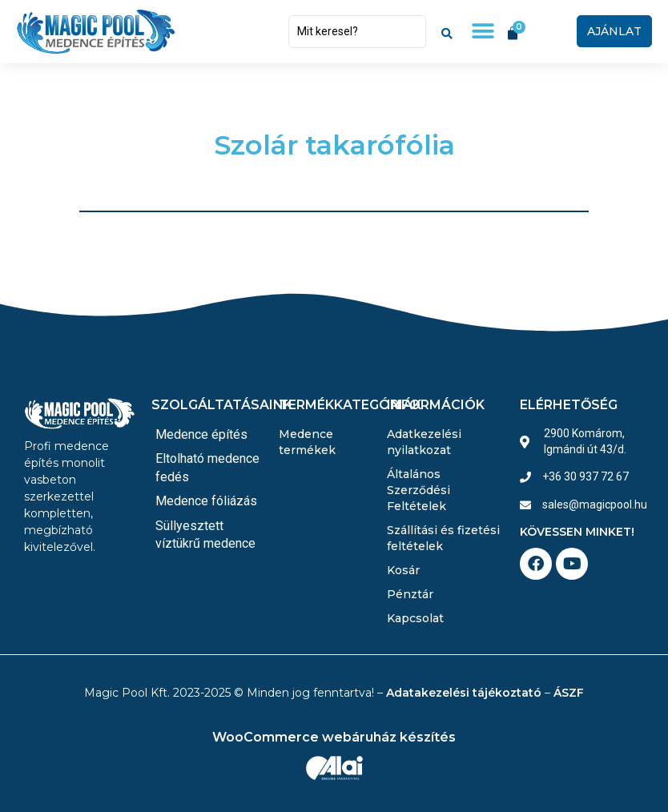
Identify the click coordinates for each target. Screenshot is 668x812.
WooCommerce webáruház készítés (334, 737)
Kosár (403, 570)
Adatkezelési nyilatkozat (424, 442)
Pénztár (410, 594)
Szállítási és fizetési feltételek (443, 538)
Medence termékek (307, 442)
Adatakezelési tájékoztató (464, 693)
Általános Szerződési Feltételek (419, 490)
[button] (483, 32)
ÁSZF (569, 693)
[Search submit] (447, 31)
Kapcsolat (415, 618)
